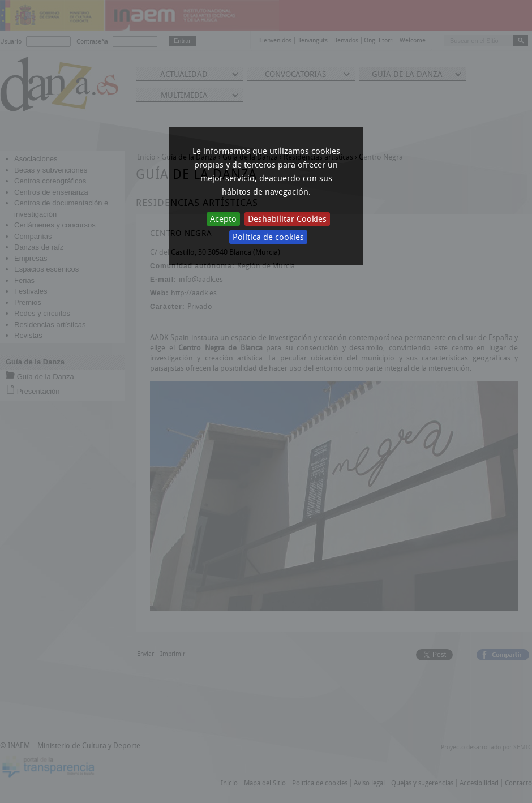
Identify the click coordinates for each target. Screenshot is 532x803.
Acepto (223, 219)
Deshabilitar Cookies (287, 219)
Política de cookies (268, 237)
